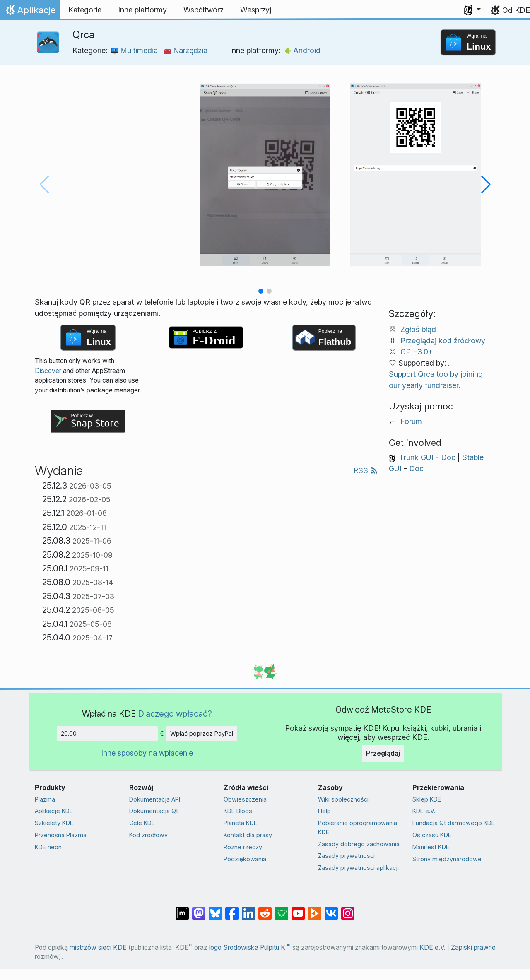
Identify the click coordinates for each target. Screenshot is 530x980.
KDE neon (48, 847)
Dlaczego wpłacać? (175, 714)
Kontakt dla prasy (248, 835)
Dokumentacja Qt (154, 811)
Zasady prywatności (346, 856)
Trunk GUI (416, 457)
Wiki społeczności (343, 799)
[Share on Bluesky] (215, 909)
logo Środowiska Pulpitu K (250, 947)
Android (302, 50)
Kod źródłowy (148, 835)
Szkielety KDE (54, 823)
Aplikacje (32, 12)
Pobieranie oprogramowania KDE (358, 827)
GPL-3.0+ (417, 352)
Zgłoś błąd (418, 329)
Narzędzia (186, 50)
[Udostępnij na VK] (331, 909)
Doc (448, 457)
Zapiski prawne (473, 947)
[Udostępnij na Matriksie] (182, 909)
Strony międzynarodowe (447, 859)
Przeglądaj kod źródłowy (443, 341)
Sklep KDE (427, 799)
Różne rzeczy (243, 847)
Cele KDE (142, 823)
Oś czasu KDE (432, 835)
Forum (411, 421)
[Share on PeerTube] (315, 909)
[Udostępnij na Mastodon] (199, 909)
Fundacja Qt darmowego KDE (454, 823)
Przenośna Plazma (61, 835)
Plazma (45, 799)
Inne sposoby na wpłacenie (147, 753)
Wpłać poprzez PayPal (202, 733)
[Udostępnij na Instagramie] (348, 909)
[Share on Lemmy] (282, 909)
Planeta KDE (240, 823)
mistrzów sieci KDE (98, 947)
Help (324, 811)
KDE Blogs (238, 811)
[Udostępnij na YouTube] (298, 909)
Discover (48, 371)
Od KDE (516, 10)
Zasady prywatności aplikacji (358, 868)
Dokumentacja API (155, 799)
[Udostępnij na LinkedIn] (248, 909)
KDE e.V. (424, 811)
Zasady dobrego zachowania (359, 844)
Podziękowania (245, 859)
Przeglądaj (383, 753)
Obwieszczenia (245, 799)
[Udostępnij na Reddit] (265, 909)
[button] (472, 10)
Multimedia (136, 50)
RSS (366, 471)
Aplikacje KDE (54, 811)
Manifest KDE (431, 847)
